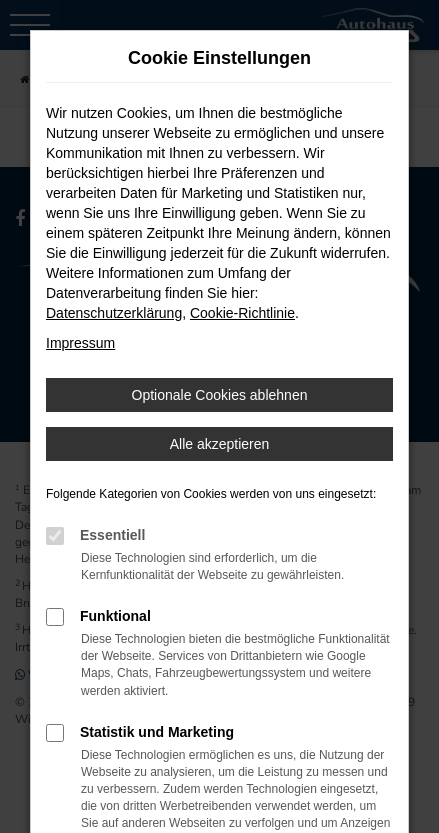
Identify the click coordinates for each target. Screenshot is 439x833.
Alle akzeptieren (220, 444)
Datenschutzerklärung (114, 313)
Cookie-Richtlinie (242, 313)
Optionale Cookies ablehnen (220, 395)
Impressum (80, 343)
